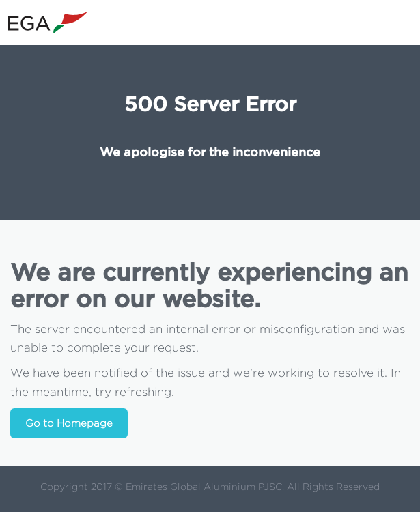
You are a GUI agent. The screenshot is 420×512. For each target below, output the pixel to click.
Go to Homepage (69, 424)
